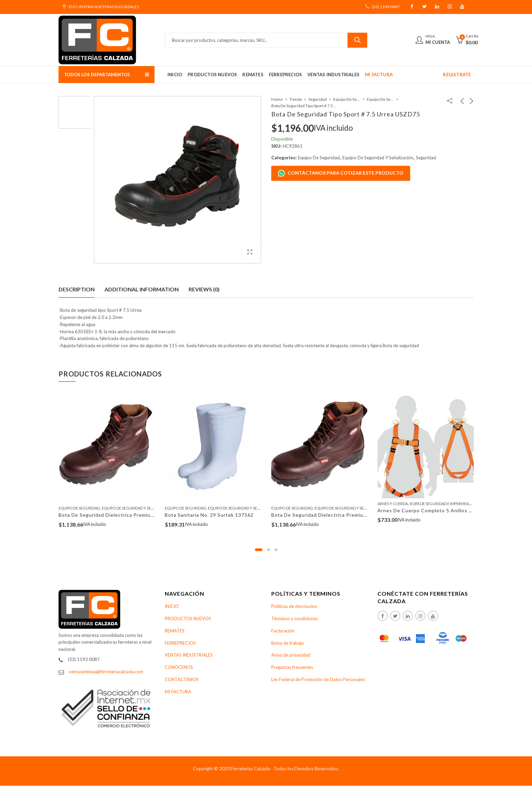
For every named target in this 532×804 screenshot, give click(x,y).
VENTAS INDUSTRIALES (189, 655)
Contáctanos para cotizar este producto (341, 173)
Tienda (296, 99)
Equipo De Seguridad (347, 99)
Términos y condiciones (295, 618)
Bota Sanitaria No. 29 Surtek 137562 (209, 515)
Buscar (357, 40)
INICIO (172, 606)
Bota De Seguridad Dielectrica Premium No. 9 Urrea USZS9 (343, 515)
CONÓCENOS (179, 667)
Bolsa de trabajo (288, 643)
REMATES (175, 631)
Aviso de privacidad (291, 655)
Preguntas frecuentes (292, 667)
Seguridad (318, 99)
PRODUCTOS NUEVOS (188, 618)
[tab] (77, 289)
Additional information (142, 289)
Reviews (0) (204, 289)
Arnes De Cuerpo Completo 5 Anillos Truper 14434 (440, 510)
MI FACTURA (178, 692)
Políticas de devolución (294, 606)
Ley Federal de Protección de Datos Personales (318, 679)
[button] (259, 550)
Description (77, 289)
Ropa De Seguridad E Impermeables (444, 504)
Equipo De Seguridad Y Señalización (381, 99)
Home (277, 99)
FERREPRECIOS (180, 643)
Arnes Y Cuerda (393, 504)
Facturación (283, 631)
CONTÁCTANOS (182, 679)
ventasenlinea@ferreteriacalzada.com (106, 672)
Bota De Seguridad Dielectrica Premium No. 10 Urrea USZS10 (133, 515)
